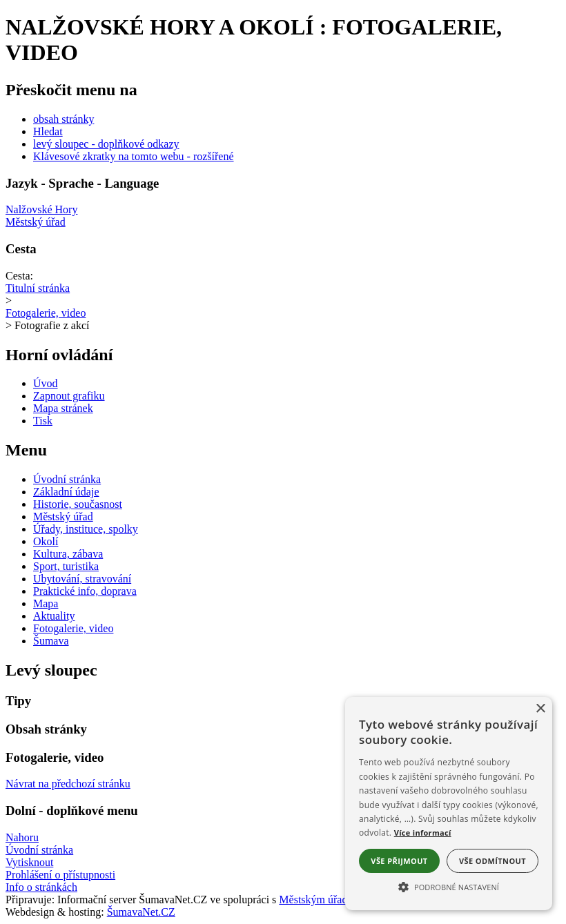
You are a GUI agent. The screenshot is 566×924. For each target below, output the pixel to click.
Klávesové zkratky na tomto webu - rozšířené (134, 156)
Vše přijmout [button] (399, 861)
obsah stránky (64, 119)
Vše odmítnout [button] (492, 861)
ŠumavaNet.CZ (141, 912)
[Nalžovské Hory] (283, 210)
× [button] (540, 709)
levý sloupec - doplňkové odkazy (106, 144)
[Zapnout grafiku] (69, 396)
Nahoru (22, 837)
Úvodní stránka (39, 850)
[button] (449, 886)
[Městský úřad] (283, 222)
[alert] (449, 804)
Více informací (423, 833)
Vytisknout (29, 862)
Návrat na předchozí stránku (68, 784)
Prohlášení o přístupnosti (60, 875)
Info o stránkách (41, 887)
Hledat (48, 131)
